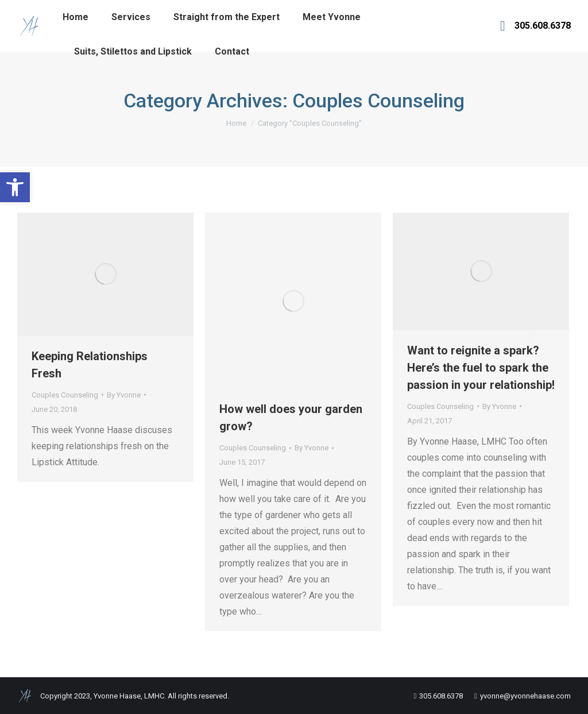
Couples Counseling (65, 395)
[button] (15, 187)
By (124, 395)
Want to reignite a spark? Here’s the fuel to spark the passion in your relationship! (481, 368)
